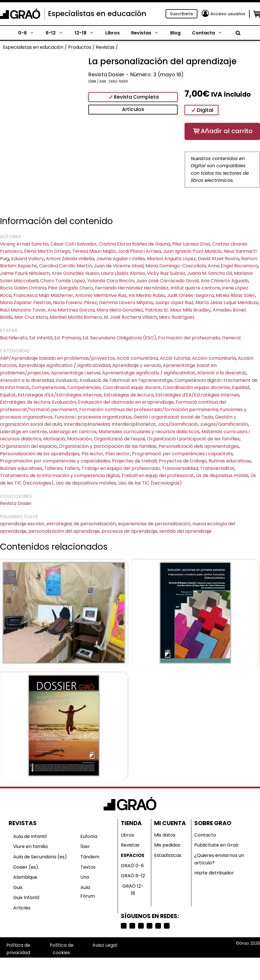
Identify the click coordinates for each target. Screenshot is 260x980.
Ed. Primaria (67, 338)
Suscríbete (182, 14)
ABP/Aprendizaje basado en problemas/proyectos (57, 358)
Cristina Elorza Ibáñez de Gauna (134, 244)
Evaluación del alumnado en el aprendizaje (126, 402)
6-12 (57, 33)
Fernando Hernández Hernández (132, 288)
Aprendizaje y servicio (137, 365)
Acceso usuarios (228, 14)
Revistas (148, 33)
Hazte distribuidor (214, 873)
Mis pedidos (167, 845)
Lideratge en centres (24, 432)
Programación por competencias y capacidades (55, 461)
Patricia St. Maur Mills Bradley (178, 310)
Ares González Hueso (75, 273)
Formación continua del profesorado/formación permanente (149, 410)
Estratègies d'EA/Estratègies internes (197, 395)
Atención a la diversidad (27, 380)
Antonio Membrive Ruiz (101, 295)
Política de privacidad (18, 949)
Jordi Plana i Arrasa (139, 251)
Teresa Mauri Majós (94, 251)
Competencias (48, 387)
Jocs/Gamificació (178, 424)
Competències (84, 387)
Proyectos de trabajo (183, 461)
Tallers (72, 468)
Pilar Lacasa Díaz (191, 244)
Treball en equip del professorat (158, 476)
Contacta (210, 33)
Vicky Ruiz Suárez (166, 273)
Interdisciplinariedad (87, 424)
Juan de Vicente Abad (119, 266)
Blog (175, 33)
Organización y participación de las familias (108, 446)
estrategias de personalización (81, 524)
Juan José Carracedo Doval (167, 281)
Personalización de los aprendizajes (40, 454)
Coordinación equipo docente (196, 387)
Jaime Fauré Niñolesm (25, 273)
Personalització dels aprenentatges (199, 446)
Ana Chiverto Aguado (225, 281)
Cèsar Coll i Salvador (74, 244)
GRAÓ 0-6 (132, 866)
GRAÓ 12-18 (133, 890)
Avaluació (67, 380)
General (231, 338)
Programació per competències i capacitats (182, 454)
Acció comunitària (137, 358)
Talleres (53, 468)
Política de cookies (62, 949)
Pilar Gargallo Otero (70, 288)
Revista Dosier (16, 503)
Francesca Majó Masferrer (43, 295)
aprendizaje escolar (22, 524)
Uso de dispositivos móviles (86, 483)
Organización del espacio (28, 446)
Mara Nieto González (120, 310)
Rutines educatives (21, 468)
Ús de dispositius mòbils (222, 476)
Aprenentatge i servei (76, 373)
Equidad (241, 387)
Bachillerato (14, 338)
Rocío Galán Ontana (23, 288)
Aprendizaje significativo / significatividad (64, 365)
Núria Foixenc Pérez (75, 303)
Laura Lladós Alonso (123, 273)
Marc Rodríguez (177, 317)
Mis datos (165, 835)
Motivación (79, 439)
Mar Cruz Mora (31, 317)
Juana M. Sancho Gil (209, 273)
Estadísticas (168, 855)
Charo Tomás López (63, 281)
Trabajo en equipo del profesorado (121, 468)
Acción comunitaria (214, 358)
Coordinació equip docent (132, 387)
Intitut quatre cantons (195, 288)
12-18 (87, 33)
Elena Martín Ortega (47, 251)
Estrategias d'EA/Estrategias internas (60, 395)
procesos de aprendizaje (129, 531)
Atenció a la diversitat (222, 373)
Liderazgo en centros (73, 432)
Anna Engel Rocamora (233, 266)
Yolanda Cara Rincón (111, 281)
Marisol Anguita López (171, 259)
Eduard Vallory (28, 259)
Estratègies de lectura (25, 402)
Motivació (54, 439)
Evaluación (64, 402)
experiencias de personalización (154, 524)
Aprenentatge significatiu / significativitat (149, 373)
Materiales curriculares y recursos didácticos (149, 432)
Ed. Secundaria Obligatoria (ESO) (119, 338)
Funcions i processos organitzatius (93, 417)
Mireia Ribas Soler (235, 295)
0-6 (29, 33)
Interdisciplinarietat (134, 424)
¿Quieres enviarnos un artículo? (219, 859)
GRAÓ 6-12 (133, 876)
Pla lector (92, 454)
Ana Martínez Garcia (71, 310)
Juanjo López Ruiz (174, 303)
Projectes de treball (134, 461)
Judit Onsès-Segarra (190, 295)
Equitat (8, 395)
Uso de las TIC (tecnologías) (150, 483)
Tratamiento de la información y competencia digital (60, 476)
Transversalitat (217, 468)
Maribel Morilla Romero (76, 317)
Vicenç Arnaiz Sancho (24, 244)
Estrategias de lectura (129, 395)
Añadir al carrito (227, 131)
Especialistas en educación (97, 14)
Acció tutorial (175, 358)
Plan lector (118, 454)
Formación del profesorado (189, 338)
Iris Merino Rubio (147, 295)
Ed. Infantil (41, 338)
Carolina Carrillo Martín (65, 266)
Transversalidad (180, 468)
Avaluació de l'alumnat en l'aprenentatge (126, 380)
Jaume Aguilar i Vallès (121, 259)
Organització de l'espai (119, 439)
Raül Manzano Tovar (23, 310)
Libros (112, 33)
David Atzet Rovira (218, 259)
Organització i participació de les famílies (193, 439)
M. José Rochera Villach (130, 317)
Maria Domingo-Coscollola (176, 266)
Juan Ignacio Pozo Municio (192, 251)
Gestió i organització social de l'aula (173, 417)
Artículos (133, 109)
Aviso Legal (105, 945)
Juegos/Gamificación (224, 424)
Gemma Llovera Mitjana (126, 303)
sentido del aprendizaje (185, 531)
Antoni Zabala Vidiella (70, 259)
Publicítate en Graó (216, 845)
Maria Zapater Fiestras (26, 303)
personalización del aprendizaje (64, 531)
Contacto (205, 835)
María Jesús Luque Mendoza (227, 303)
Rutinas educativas (230, 461)
